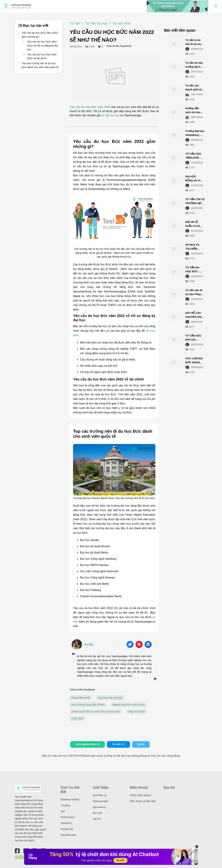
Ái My (89, 644)
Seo (63, 811)
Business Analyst (70, 799)
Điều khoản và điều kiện (143, 801)
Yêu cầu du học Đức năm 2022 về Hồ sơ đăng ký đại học (42, 45)
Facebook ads (68, 835)
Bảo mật (97, 813)
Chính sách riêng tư (141, 795)
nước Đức (77, 718)
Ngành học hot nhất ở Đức (129, 705)
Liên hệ (97, 819)
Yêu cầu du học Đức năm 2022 (90, 107)
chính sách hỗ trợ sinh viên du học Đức (96, 712)
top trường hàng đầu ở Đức (88, 705)
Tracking (65, 805)
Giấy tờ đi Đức (137, 712)
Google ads (67, 829)
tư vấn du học (110, 115)
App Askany (99, 807)
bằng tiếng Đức (81, 698)
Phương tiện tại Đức (110, 698)
